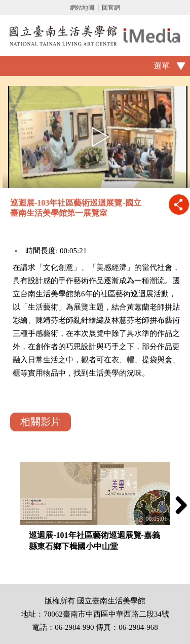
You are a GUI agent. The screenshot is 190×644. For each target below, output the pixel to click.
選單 (162, 66)
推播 (179, 204)
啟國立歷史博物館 (95, 36)
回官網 (111, 8)
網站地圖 (82, 8)
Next (177, 505)
